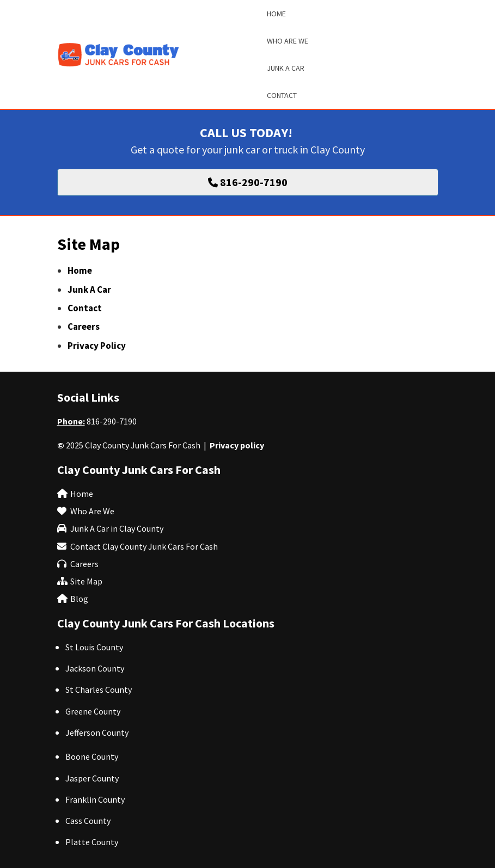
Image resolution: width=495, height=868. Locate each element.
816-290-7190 (112, 421)
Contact (85, 308)
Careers (84, 327)
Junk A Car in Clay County (117, 528)
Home (80, 270)
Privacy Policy (97, 346)
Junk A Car (89, 290)
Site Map (86, 581)
